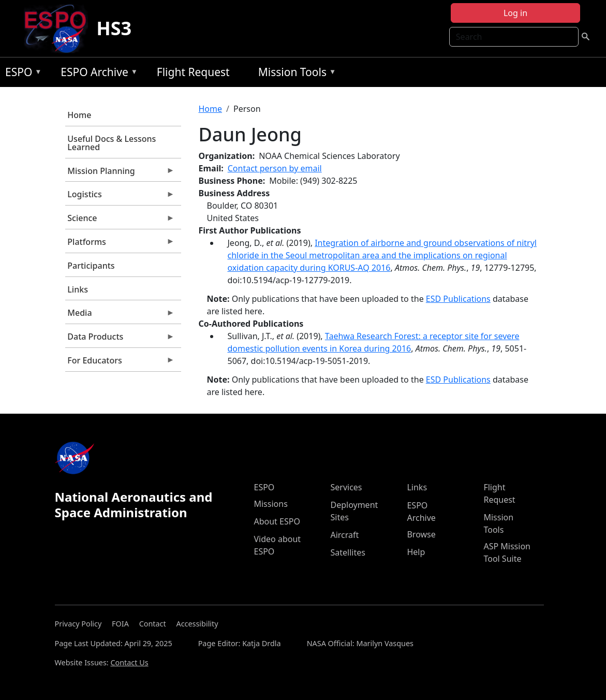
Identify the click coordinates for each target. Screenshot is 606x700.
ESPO (21, 74)
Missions (270, 504)
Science (120, 221)
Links (78, 289)
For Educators (120, 363)
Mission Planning (120, 173)
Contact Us (129, 662)
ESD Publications (458, 299)
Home (79, 115)
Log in (515, 13)
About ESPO (277, 521)
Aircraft (344, 535)
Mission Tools (295, 74)
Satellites (348, 552)
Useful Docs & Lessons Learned (112, 143)
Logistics (120, 197)
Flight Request (193, 72)
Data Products (120, 339)
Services (346, 487)
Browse (421, 534)
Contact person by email (275, 168)
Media (120, 315)
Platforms (120, 244)
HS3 (114, 28)
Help (416, 552)
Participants (91, 266)
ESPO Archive (97, 74)
